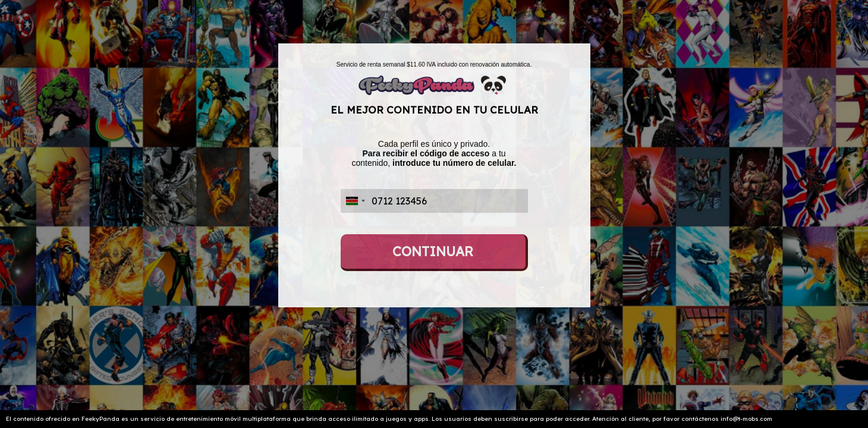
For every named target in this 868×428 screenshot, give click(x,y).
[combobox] (355, 201)
